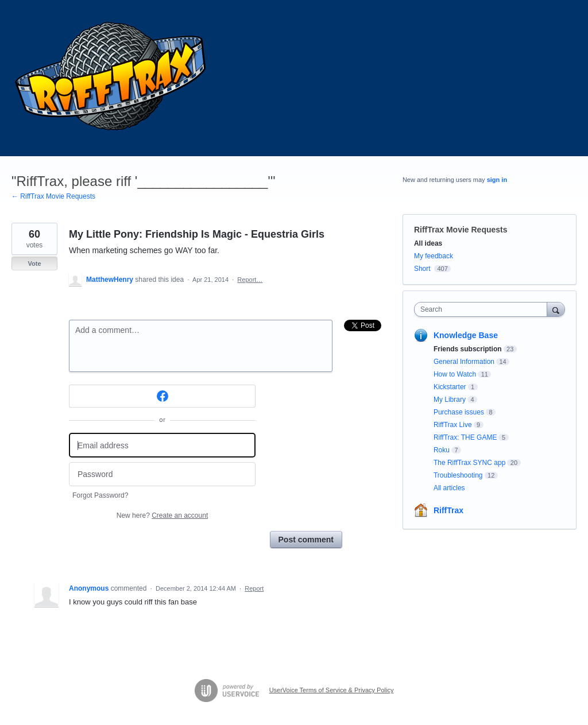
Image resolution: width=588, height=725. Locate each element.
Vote (34, 263)
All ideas (428, 243)
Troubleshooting (458, 475)
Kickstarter (450, 387)
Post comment (306, 540)
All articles (449, 488)
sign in (497, 180)
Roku (442, 450)
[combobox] (483, 309)
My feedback (434, 256)
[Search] (556, 309)
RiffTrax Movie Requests (461, 230)
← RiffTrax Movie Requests (53, 196)
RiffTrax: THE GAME (465, 437)
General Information (464, 362)
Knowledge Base (466, 335)
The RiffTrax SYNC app (469, 463)
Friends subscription (468, 349)
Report (254, 588)
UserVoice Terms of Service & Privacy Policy (332, 690)
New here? (162, 515)
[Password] (162, 474)
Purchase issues (459, 412)
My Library (450, 400)
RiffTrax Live (453, 425)
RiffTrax (448, 510)
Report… (250, 280)
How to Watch (455, 374)
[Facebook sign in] (162, 396)
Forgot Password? (100, 495)
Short (422, 269)
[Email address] (162, 445)
